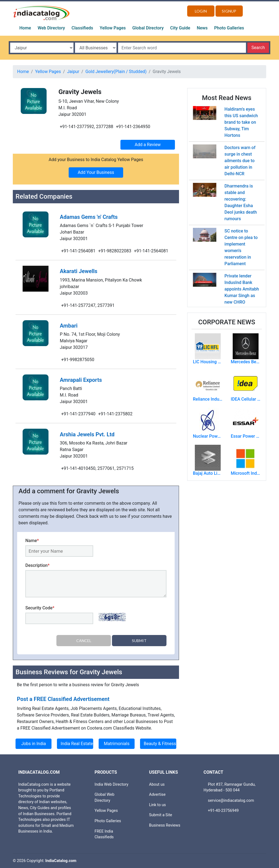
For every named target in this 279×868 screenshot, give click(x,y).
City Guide (180, 28)
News (202, 28)
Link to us (157, 805)
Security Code (40, 608)
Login (201, 11)
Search (258, 48)
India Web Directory (111, 784)
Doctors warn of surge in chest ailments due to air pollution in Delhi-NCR (240, 161)
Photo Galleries (229, 28)
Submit (139, 641)
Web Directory (51, 28)
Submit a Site (161, 815)
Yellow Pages (113, 28)
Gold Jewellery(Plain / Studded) (116, 72)
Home (25, 28)
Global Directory (148, 28)
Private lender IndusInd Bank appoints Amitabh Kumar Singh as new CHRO (242, 289)
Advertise (157, 795)
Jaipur (73, 72)
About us (157, 784)
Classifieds (82, 28)
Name (32, 541)
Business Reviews (165, 825)
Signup (229, 11)
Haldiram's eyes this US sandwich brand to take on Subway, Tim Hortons (241, 122)
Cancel (84, 641)
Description (37, 565)
